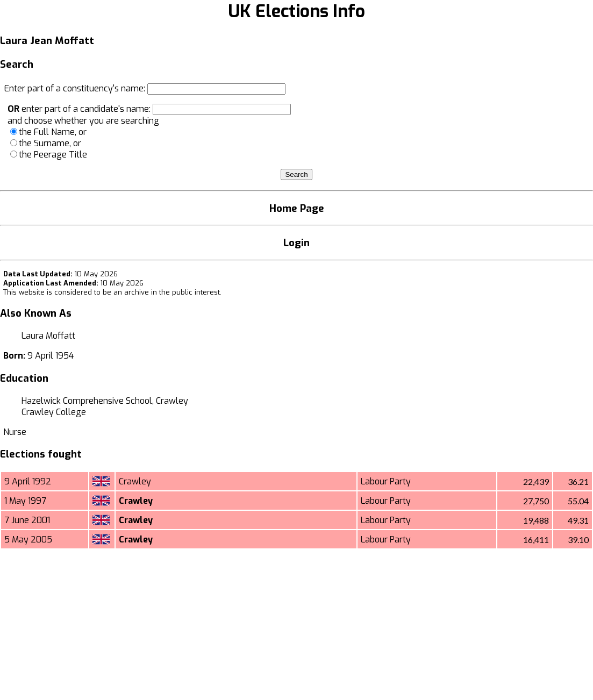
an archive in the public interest (167, 292)
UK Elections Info (296, 11)
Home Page (297, 208)
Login (296, 243)
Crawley (135, 481)
